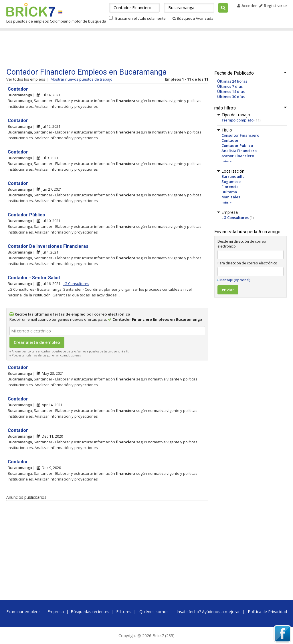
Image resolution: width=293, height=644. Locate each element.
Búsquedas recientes (90, 612)
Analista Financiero (239, 151)
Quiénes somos (154, 612)
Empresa (56, 612)
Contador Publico (237, 145)
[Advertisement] (115, 49)
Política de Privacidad (267, 612)
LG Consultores (235, 218)
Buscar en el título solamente (140, 18)
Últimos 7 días (230, 86)
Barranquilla (233, 176)
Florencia (230, 187)
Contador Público (26, 215)
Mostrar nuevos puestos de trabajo (82, 79)
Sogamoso (231, 182)
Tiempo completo (237, 120)
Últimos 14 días (231, 91)
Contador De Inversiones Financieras (48, 246)
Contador (230, 140)
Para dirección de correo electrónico (247, 263)
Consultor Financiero (240, 135)
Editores (124, 612)
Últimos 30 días (231, 97)
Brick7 (31, 10)
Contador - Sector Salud (34, 278)
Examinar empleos (23, 612)
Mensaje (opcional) (235, 280)
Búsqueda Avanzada (193, 18)
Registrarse (273, 6)
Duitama (229, 192)
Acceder (247, 6)
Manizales (231, 197)
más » (226, 161)
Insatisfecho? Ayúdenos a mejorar (208, 612)
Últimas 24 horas (232, 81)
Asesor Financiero (238, 156)
